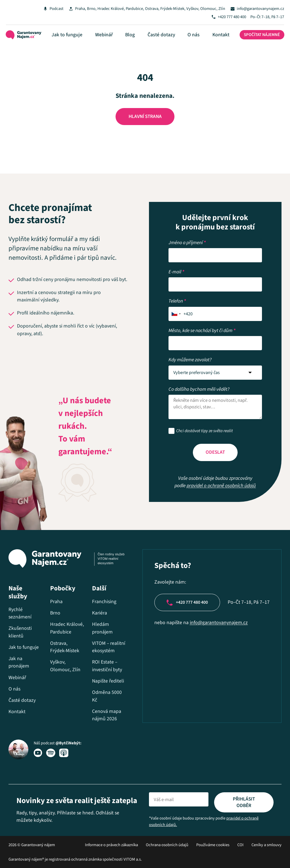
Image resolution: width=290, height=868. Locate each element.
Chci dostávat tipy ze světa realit (204, 417)
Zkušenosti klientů (20, 617)
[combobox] (176, 299)
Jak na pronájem (19, 647)
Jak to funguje (86, 38)
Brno (86, 9)
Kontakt (216, 38)
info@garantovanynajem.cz (258, 9)
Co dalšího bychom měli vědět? (199, 375)
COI (240, 845)
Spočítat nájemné (257, 38)
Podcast (49, 9)
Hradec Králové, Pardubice (115, 9)
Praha (75, 9)
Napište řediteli (95, 677)
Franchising (99, 586)
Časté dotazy (166, 38)
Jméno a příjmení (187, 228)
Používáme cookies (213, 845)
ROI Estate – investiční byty (102, 658)
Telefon (177, 287)
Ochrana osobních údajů (167, 845)
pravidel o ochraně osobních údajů (221, 472)
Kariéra (95, 598)
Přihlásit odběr (244, 802)
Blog (139, 38)
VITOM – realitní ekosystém (99, 635)
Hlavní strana (145, 122)
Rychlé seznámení (20, 598)
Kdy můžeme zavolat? (190, 346)
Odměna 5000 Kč (102, 696)
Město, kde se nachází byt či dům (202, 316)
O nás (194, 38)
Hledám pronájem (98, 613)
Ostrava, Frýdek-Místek (160, 9)
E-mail (176, 258)
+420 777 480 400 (230, 18)
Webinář (118, 38)
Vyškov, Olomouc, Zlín (201, 9)
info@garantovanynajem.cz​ (212, 610)
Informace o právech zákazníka (111, 845)
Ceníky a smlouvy (266, 845)
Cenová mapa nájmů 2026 (102, 715)
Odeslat (215, 439)
